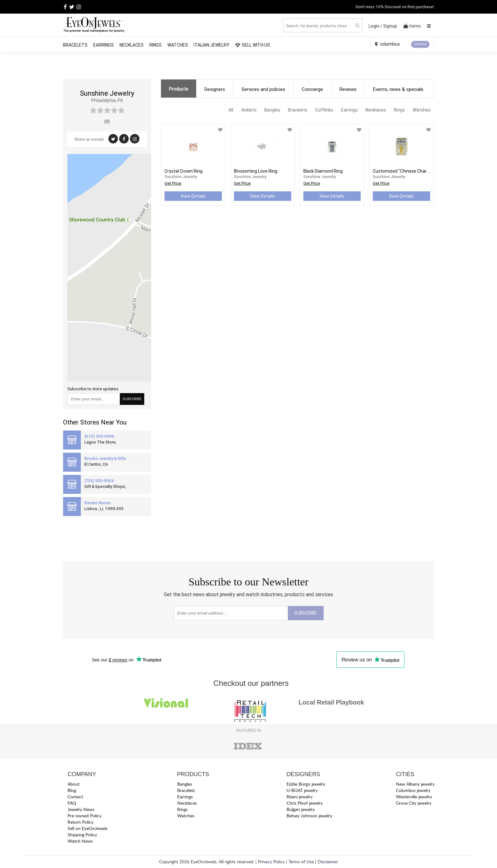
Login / (375, 26)
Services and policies (263, 89)
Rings (155, 45)
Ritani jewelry (300, 797)
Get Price (173, 183)
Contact (75, 797)
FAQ (72, 803)
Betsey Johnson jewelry (309, 816)
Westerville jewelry (414, 797)
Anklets (249, 110)
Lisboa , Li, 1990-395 (104, 509)
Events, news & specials (398, 89)
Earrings (103, 45)
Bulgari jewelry (301, 809)
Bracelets (75, 45)
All (231, 110)
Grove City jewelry (414, 803)
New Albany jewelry (415, 784)
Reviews (348, 89)
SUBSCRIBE (132, 399)
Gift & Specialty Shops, (105, 486)
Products (179, 89)
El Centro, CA (96, 464)
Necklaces (132, 45)
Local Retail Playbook (331, 702)
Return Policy (81, 822)
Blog (72, 790)
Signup (390, 26)
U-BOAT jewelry (302, 790)
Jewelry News (81, 809)
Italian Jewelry (212, 45)
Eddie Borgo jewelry (306, 784)
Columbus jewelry (413, 790)
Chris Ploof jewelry (305, 803)
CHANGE (420, 44)
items (412, 26)
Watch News (80, 841)
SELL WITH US (253, 45)
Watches (178, 45)
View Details (193, 196)
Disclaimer (328, 862)
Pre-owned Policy (84, 816)
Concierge (312, 89)
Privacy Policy (271, 862)
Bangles (272, 110)
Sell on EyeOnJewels (87, 828)
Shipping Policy (82, 835)
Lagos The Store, (100, 442)
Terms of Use (301, 862)
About (74, 784)
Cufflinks (324, 110)
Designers (215, 89)
